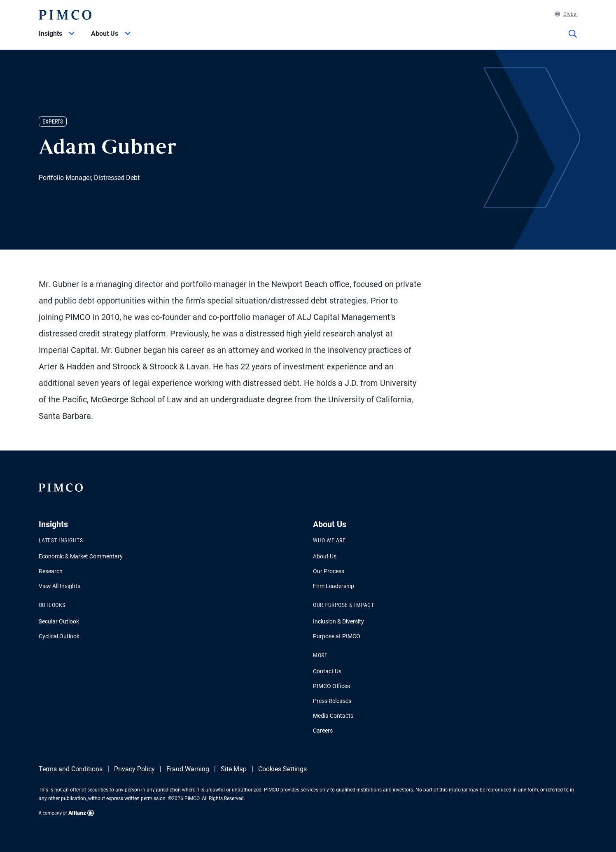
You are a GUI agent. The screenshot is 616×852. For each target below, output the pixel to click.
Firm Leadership (334, 586)
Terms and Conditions (71, 769)
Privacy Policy (134, 769)
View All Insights (59, 586)
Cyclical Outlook (59, 636)
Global (566, 14)
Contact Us (327, 671)
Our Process (329, 571)
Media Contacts (333, 716)
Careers (323, 731)
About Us (325, 556)
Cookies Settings (282, 769)
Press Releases (332, 701)
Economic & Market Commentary (81, 556)
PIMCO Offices (331, 686)
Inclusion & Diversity (338, 621)
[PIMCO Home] (65, 15)
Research (51, 571)
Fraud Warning (188, 769)
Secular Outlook (59, 621)
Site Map (234, 769)
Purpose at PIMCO (337, 636)
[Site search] (573, 40)
